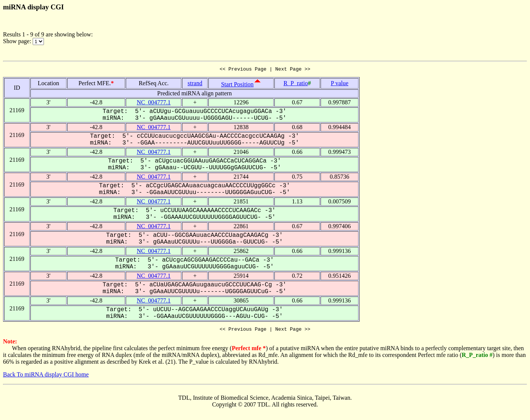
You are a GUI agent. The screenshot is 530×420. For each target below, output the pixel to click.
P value (340, 84)
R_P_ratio (296, 84)
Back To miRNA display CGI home (46, 377)
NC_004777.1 (154, 103)
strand (195, 84)
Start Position (237, 85)
